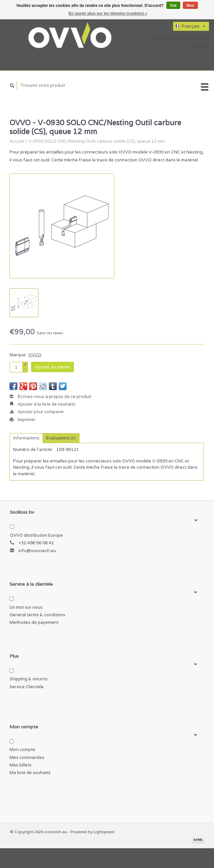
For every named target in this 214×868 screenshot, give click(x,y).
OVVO (35, 355)
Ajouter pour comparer (37, 412)
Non (190, 6)
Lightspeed (104, 832)
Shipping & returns (29, 679)
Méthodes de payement (34, 622)
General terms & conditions (37, 615)
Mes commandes (27, 757)
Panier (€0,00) (171, 38)
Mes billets (21, 765)
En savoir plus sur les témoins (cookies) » (108, 13)
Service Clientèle (27, 687)
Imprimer (22, 420)
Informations (26, 438)
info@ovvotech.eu (37, 551)
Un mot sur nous (26, 607)
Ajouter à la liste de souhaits (43, 404)
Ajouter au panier (53, 367)
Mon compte (22, 750)
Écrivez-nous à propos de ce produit (50, 397)
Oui (173, 6)
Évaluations (61, 438)
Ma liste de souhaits (30, 773)
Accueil (17, 141)
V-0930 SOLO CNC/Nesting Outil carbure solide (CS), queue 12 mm (96, 141)
